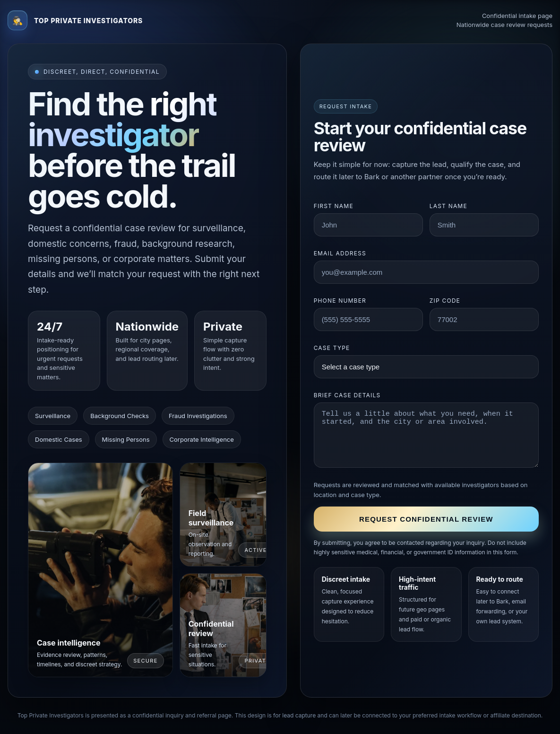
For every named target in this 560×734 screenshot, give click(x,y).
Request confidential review (426, 519)
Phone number (340, 301)
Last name (448, 206)
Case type (332, 348)
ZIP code (445, 301)
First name (334, 206)
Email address (340, 253)
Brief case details (347, 395)
